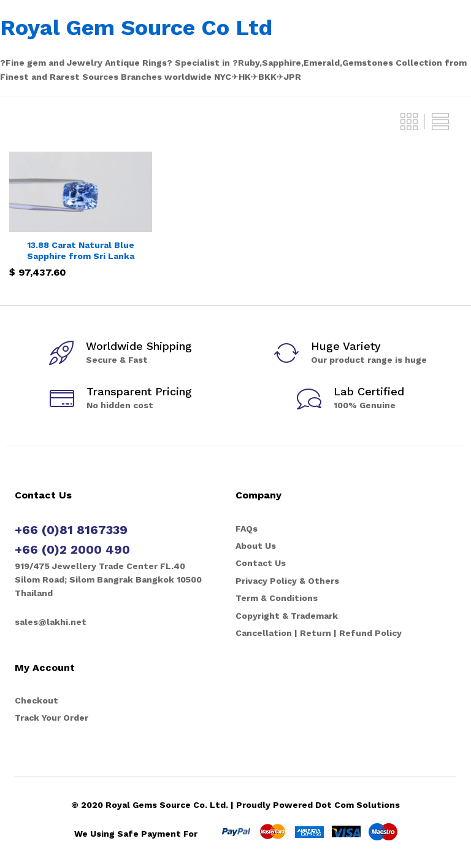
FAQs (247, 529)
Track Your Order (52, 718)
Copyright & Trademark (287, 616)
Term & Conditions (277, 598)
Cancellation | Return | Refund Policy (319, 633)
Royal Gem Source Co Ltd (136, 28)
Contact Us (261, 563)
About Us (256, 546)
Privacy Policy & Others (287, 581)
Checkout (36, 700)
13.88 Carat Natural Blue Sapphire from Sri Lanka (81, 250)
